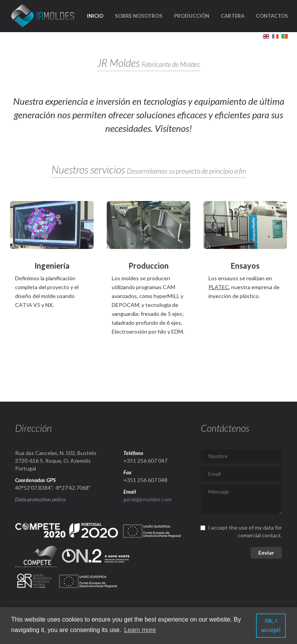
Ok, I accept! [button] (271, 625)
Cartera (233, 16)
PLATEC (219, 287)
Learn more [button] (140, 630)
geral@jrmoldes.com (148, 499)
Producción (192, 16)
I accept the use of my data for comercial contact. (241, 531)
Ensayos (245, 266)
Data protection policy (40, 499)
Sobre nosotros (139, 16)
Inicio (95, 16)
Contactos (272, 16)
